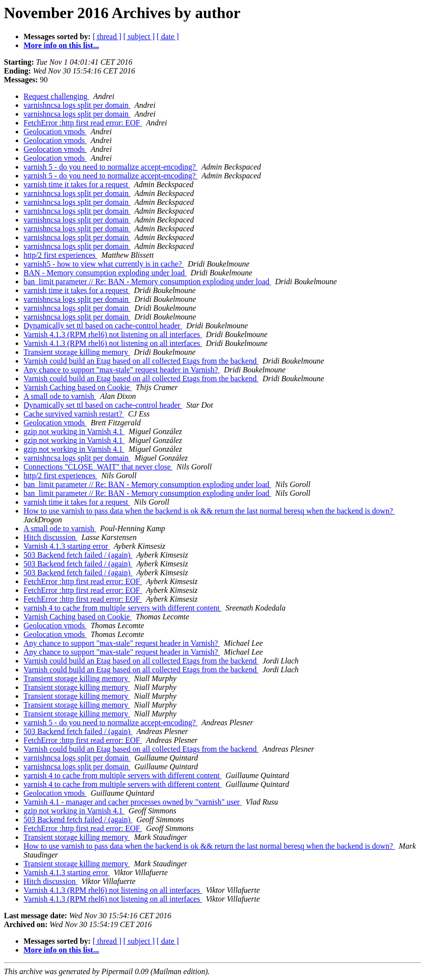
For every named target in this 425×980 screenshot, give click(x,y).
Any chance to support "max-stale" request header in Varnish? (122, 370)
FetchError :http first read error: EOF (83, 123)
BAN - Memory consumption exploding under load (105, 273)
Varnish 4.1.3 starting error (67, 546)
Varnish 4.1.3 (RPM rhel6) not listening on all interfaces (113, 334)
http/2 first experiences (61, 255)
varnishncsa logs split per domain (77, 105)
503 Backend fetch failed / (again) (78, 555)
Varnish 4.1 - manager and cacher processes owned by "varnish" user (133, 802)
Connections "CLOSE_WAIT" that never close (98, 467)
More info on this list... (61, 45)
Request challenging (56, 96)
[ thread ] (107, 37)
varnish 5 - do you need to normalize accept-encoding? (111, 167)
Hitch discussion (50, 537)
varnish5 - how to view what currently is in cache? (104, 264)
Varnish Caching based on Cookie (78, 387)
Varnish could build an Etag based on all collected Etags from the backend (141, 361)
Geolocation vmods (55, 132)
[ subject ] (139, 37)
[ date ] (168, 37)
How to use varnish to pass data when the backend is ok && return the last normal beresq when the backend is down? (209, 511)
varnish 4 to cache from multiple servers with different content (123, 608)
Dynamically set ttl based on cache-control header (103, 326)
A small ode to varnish (60, 396)
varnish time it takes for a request (77, 184)
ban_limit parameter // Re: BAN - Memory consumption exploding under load (147, 282)
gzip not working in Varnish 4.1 (74, 431)
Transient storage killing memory (77, 352)
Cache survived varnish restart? (74, 414)
